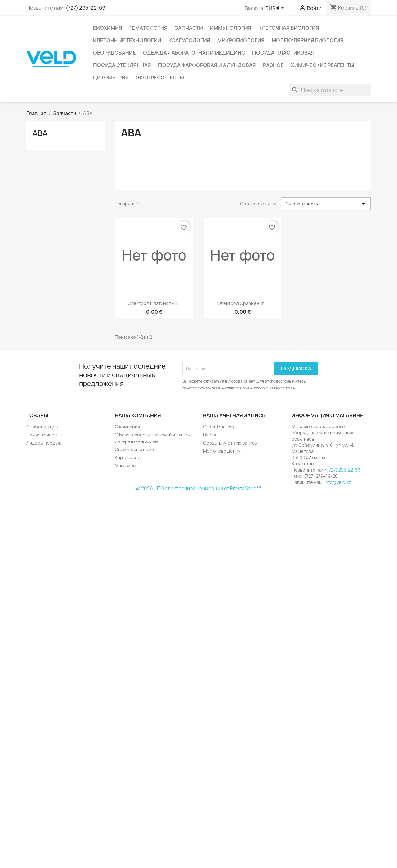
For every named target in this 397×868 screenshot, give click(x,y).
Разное (273, 65)
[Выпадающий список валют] (276, 8)
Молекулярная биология (308, 40)
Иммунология (231, 28)
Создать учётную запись (230, 443)
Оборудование (114, 53)
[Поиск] (330, 90)
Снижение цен (42, 427)
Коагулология (189, 40)
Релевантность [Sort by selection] (326, 204)
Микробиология (241, 40)
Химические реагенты (323, 65)
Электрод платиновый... (154, 303)
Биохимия (108, 28)
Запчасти (189, 28)
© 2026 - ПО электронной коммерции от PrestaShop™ (198, 488)
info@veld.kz (338, 482)
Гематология (148, 28)
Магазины (125, 465)
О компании (127, 427)
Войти (210, 435)
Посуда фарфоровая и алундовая (207, 65)
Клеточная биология (289, 28)
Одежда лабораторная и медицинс (194, 53)
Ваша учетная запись (234, 415)
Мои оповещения (222, 451)
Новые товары (42, 435)
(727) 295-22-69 (85, 8)
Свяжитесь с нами (134, 449)
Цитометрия (111, 78)
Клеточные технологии (127, 40)
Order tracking (219, 427)
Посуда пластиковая (283, 53)
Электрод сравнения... (243, 303)
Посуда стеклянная (122, 65)
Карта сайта (128, 457)
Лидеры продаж (44, 443)
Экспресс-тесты (160, 78)
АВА (40, 133)
